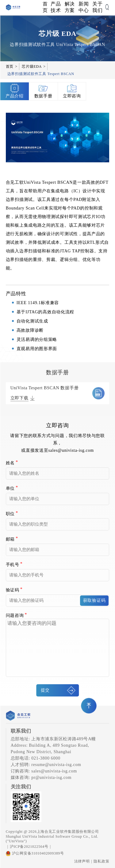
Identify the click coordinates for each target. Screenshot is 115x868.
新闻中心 (84, 7)
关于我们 (97, 7)
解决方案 (70, 7)
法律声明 (82, 861)
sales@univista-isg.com (71, 450)
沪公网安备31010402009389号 (35, 853)
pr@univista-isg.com (51, 777)
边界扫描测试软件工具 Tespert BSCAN (41, 74)
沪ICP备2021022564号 (29, 847)
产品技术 (56, 7)
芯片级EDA (32, 66)
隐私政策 (101, 861)
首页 (45, 7)
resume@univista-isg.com (56, 765)
